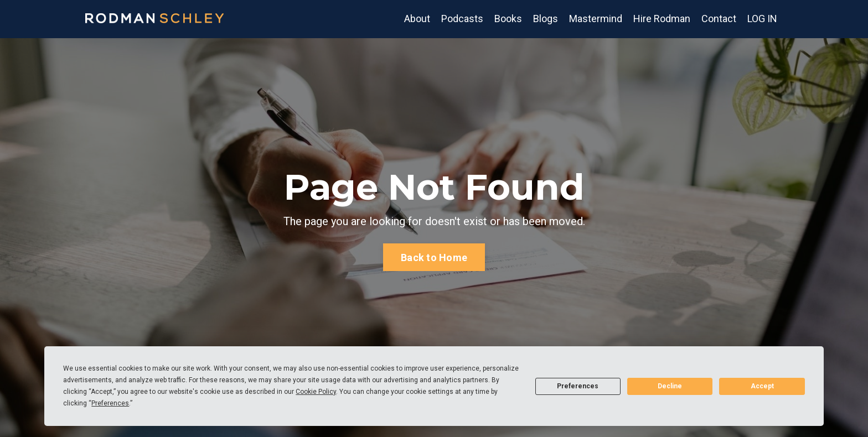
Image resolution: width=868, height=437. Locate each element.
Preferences (578, 386)
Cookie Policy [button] (316, 392)
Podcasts (462, 19)
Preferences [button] (110, 403)
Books (508, 19)
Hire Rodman (662, 19)
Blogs (546, 19)
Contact (719, 19)
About (417, 19)
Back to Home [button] (434, 257)
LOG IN (762, 19)
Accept (762, 386)
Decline (670, 386)
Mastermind (596, 19)
